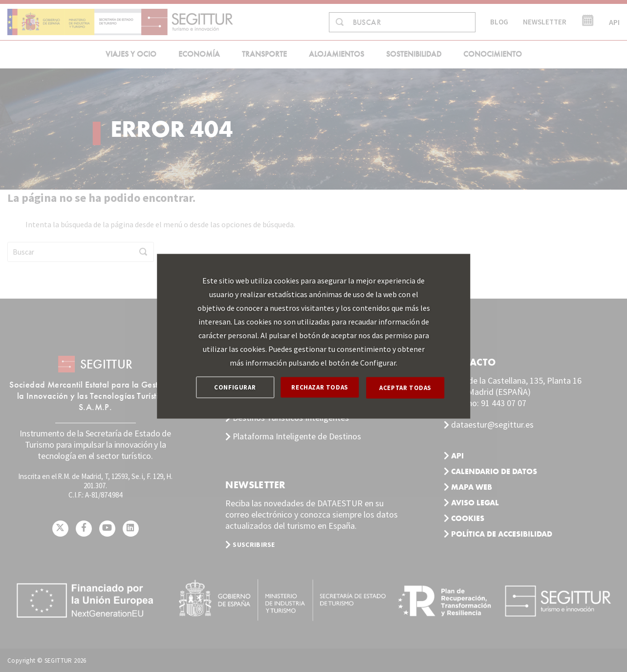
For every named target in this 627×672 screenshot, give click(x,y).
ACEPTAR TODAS (406, 387)
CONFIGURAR (235, 387)
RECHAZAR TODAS (321, 387)
